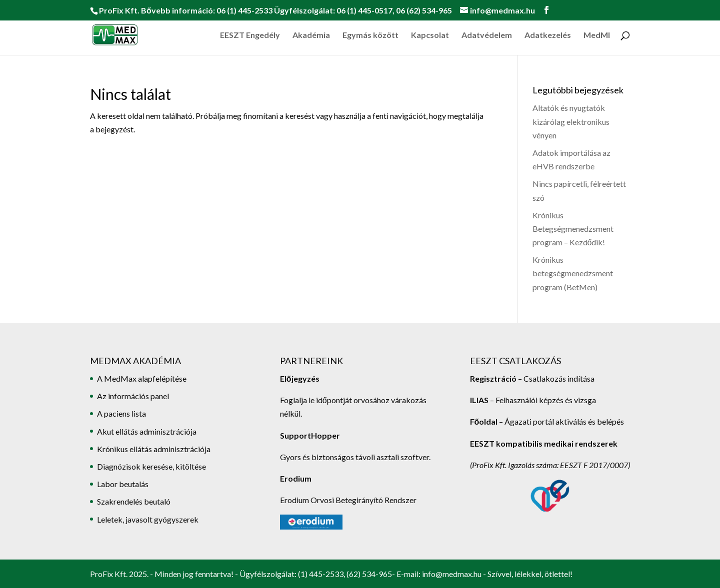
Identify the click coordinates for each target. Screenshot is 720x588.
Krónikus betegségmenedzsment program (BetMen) (573, 273)
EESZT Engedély (250, 35)
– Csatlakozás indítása (555, 378)
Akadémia (311, 35)
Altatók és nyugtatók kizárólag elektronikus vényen (571, 121)
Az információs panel (133, 396)
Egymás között (370, 35)
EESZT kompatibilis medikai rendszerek (544, 443)
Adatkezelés (548, 35)
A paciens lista (121, 413)
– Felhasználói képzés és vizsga (533, 400)
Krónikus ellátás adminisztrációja (154, 449)
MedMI (597, 35)
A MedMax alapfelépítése (142, 378)
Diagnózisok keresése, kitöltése (151, 466)
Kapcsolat (430, 35)
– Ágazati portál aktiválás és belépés (547, 421)
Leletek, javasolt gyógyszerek (148, 519)
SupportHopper (310, 435)
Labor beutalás (123, 484)
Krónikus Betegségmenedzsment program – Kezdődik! (573, 229)
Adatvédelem (487, 35)
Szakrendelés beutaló (134, 501)
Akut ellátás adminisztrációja (147, 431)
